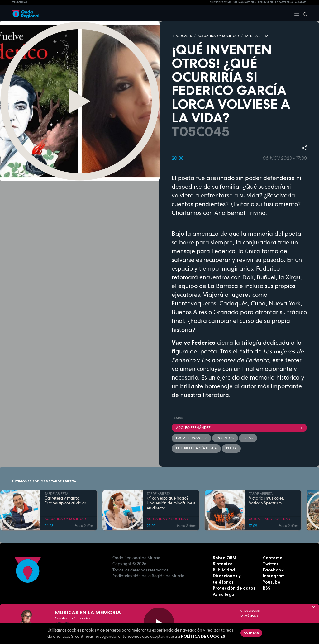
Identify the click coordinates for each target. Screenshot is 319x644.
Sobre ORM (224, 558)
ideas (248, 438)
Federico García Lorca (196, 448)
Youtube (272, 582)
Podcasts (183, 36)
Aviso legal (224, 594)
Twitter (271, 564)
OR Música (250, 616)
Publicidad (224, 570)
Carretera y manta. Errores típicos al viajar (65, 501)
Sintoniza (223, 564)
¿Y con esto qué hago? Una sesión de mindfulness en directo (171, 503)
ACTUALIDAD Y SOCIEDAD (218, 36)
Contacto (273, 558)
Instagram (274, 576)
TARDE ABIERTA (256, 36)
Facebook (273, 570)
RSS (267, 588)
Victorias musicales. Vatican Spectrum (267, 501)
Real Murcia (266, 2)
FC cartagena (284, 2)
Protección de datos (234, 588)
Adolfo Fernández (239, 428)
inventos (225, 438)
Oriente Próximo (220, 2)
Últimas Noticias (245, 2)
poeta (231, 448)
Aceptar (251, 632)
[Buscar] (303, 13)
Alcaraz (300, 2)
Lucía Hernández (191, 438)
